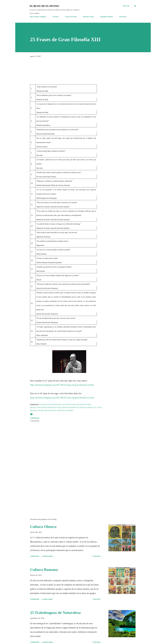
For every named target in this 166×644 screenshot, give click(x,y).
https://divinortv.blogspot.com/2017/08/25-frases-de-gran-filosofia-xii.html (62, 385)
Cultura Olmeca (43, 527)
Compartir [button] (35, 418)
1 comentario (47, 556)
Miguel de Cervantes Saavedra (61, 411)
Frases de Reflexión (38, 408)
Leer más (96, 556)
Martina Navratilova (70, 408)
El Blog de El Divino (44, 6)
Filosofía (66, 405)
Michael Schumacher (39, 411)
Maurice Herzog (86, 408)
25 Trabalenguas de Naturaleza (55, 613)
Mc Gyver (98, 408)
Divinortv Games (88, 17)
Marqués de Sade (54, 408)
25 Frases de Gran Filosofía (51, 405)
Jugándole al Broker (107, 17)
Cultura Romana (44, 570)
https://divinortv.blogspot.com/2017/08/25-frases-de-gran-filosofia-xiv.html (62, 398)
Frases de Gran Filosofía (81, 405)
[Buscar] (126, 6)
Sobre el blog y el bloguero (38, 17)
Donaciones (123, 17)
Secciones (56, 17)
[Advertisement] (66, 492)
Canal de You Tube (71, 17)
